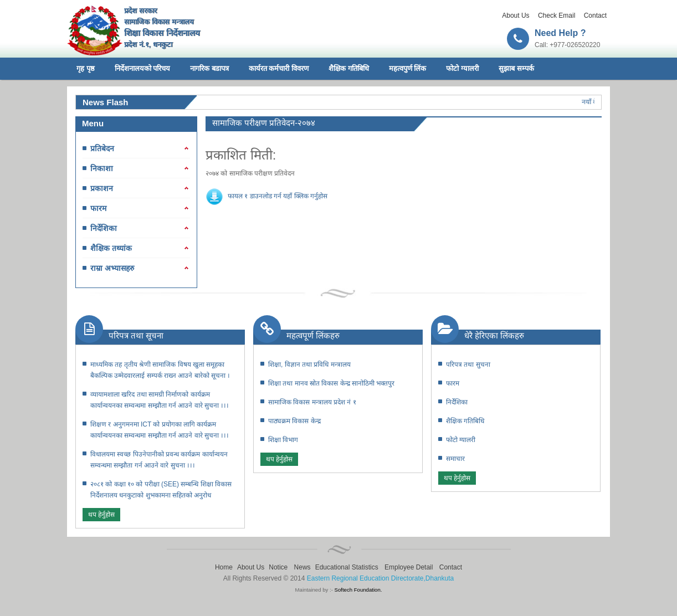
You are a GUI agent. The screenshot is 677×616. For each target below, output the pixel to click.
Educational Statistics (347, 567)
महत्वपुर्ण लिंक (408, 68)
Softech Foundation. (358, 590)
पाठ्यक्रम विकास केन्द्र (294, 421)
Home (224, 567)
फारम (98, 208)
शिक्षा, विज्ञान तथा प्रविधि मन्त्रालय (309, 365)
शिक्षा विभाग (283, 440)
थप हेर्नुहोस (101, 515)
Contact (595, 16)
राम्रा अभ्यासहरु (112, 268)
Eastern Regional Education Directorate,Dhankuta (381, 578)
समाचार (455, 459)
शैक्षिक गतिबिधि (349, 68)
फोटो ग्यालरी (462, 68)
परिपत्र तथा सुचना (468, 365)
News (302, 567)
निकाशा (102, 168)
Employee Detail (409, 567)
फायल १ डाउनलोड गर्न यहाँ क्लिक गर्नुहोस (278, 196)
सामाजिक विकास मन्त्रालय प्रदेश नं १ (312, 402)
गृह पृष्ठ (86, 68)
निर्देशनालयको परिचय (143, 68)
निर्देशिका (104, 228)
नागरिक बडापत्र (209, 68)
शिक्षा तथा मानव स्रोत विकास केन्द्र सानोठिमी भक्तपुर (331, 383)
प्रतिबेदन (102, 148)
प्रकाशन (102, 188)
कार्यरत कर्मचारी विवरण (279, 68)
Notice (278, 567)
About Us (516, 16)
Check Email (557, 16)
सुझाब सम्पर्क (516, 68)
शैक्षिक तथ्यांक (111, 248)
